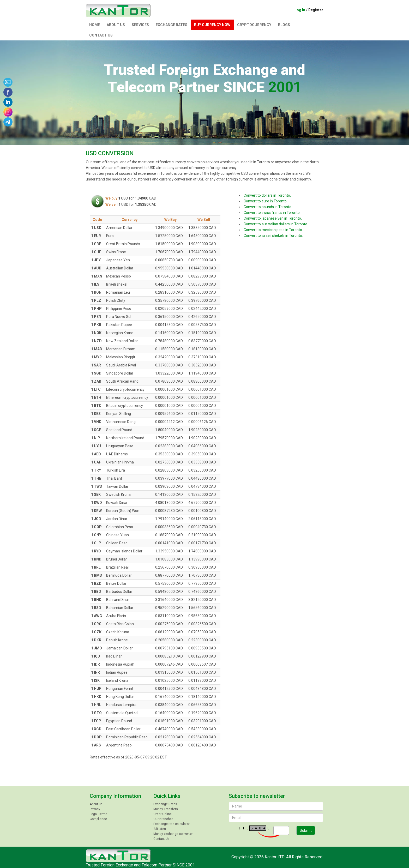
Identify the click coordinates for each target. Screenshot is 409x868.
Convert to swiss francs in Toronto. (272, 213)
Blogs (284, 25)
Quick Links (167, 796)
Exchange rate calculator (172, 824)
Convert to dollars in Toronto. (267, 195)
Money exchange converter (173, 834)
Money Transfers (166, 809)
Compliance (98, 819)
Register (316, 10)
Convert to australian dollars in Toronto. (276, 224)
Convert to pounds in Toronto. (268, 207)
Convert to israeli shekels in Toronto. (273, 236)
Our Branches (163, 819)
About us (116, 25)
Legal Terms (99, 814)
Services (140, 25)
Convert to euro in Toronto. (266, 201)
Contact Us (101, 35)
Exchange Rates (172, 25)
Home (95, 25)
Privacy (95, 809)
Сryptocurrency (254, 25)
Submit (306, 830)
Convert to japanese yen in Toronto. (273, 218)
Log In (300, 10)
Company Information (115, 796)
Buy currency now (212, 25)
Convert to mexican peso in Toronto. (273, 230)
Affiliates (160, 829)
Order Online (163, 814)
